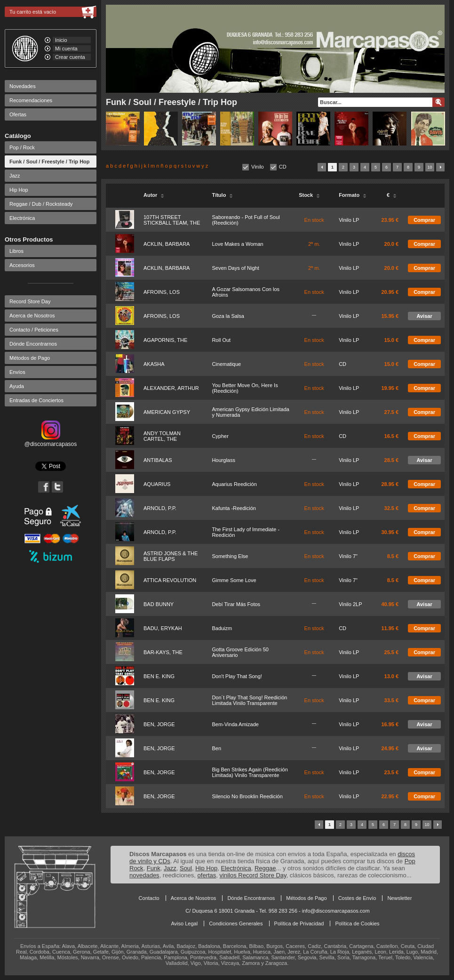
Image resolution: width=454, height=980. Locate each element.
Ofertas (18, 114)
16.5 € (392, 436)
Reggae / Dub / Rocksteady (41, 204)
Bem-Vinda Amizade (235, 724)
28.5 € (392, 460)
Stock (309, 195)
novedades (144, 875)
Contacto (149, 898)
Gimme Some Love (234, 580)
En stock (314, 220)
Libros (16, 251)
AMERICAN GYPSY (167, 412)
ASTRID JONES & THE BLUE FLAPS (171, 556)
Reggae (265, 868)
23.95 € (390, 220)
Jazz (15, 176)
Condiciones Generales (236, 923)
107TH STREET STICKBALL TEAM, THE (172, 220)
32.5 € (392, 508)
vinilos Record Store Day (253, 875)
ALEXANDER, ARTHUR (171, 388)
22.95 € (390, 796)
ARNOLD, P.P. (160, 508)
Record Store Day (30, 301)
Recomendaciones (31, 100)
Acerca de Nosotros (32, 316)
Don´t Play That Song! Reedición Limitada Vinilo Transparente (249, 700)
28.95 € (390, 484)
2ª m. (314, 244)
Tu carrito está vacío (33, 12)
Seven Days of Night (235, 268)
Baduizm (222, 628)
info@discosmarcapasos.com (336, 911)
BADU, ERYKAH (163, 628)
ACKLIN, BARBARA (167, 244)
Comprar (424, 220)
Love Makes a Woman (237, 244)
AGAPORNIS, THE (165, 340)
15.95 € (390, 316)
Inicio (61, 40)
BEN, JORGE (159, 724)
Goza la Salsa (228, 316)
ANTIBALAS (158, 460)
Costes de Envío (357, 898)
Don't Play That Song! (237, 676)
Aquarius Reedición (234, 484)
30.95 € (390, 532)
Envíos (17, 372)
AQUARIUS (157, 484)
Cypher (220, 436)
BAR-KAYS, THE (163, 652)
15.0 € (392, 340)
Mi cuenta (66, 49)
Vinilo (258, 167)
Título (222, 195)
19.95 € (390, 388)
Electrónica (22, 218)
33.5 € (392, 700)
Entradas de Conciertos (36, 400)
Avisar (424, 316)
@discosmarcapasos (51, 441)
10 (430, 167)
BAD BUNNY (159, 604)
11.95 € (390, 628)
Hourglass (223, 460)
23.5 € (392, 772)
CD (283, 167)
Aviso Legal (184, 923)
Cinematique (226, 364)
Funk (154, 868)
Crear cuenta (70, 57)
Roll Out (221, 340)
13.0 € (392, 676)
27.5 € (392, 412)
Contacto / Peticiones (34, 330)
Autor (154, 195)
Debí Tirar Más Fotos (236, 604)
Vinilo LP (349, 220)
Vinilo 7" (348, 556)
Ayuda (17, 386)
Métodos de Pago (30, 358)
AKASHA (154, 364)
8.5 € (393, 556)
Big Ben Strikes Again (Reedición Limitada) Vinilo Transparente (250, 772)
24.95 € (390, 748)
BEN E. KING (159, 676)
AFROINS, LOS (162, 292)
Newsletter (399, 898)
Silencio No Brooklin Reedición (247, 796)
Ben (216, 748)
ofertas (207, 875)
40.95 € (390, 604)
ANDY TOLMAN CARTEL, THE (162, 436)
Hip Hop (19, 190)
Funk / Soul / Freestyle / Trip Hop (50, 162)
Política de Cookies (357, 923)
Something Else (230, 556)
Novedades (23, 86)
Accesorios (22, 265)
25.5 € (392, 652)
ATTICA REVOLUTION (170, 580)
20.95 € (390, 292)
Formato (353, 195)
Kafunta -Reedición (234, 508)
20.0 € (392, 244)
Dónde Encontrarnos (33, 344)
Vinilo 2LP (350, 604)
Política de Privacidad (299, 923)
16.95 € (390, 724)
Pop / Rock (22, 147)
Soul (186, 868)
